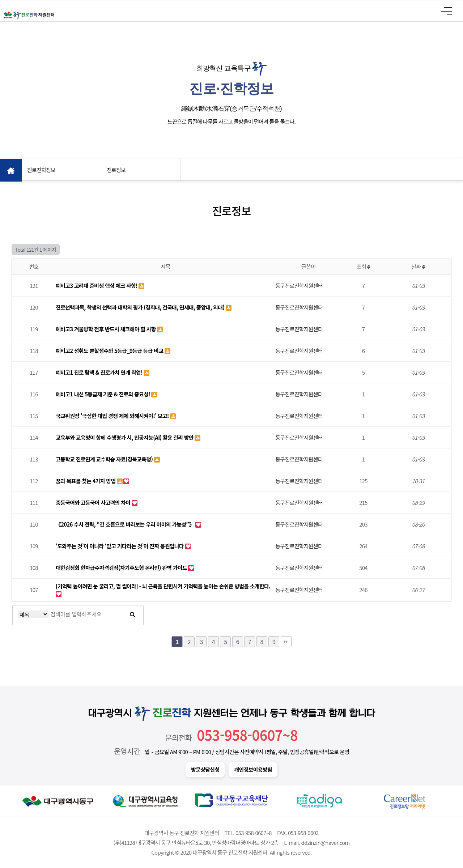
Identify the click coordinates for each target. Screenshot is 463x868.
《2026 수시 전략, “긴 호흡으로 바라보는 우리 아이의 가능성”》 (126, 524)
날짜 (418, 266)
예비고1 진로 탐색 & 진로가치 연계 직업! (100, 372)
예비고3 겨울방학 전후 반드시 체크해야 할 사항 (106, 329)
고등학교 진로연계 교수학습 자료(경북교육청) (105, 459)
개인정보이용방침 (253, 769)
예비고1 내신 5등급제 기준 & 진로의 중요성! (103, 394)
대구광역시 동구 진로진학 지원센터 (29, 16)
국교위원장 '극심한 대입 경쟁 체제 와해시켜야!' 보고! (113, 416)
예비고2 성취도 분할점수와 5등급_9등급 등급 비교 (110, 351)
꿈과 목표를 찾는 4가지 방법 (86, 481)
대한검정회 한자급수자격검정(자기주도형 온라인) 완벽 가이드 (122, 568)
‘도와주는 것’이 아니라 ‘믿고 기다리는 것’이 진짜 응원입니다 (120, 546)
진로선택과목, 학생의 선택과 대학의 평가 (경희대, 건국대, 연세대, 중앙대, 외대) (141, 307)
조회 (364, 266)
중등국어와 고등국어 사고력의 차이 (94, 503)
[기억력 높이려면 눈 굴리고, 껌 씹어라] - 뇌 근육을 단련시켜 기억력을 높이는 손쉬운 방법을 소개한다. (163, 586)
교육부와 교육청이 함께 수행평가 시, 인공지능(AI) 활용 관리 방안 (125, 437)
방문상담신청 (205, 769)
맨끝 (286, 642)
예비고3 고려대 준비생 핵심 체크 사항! (97, 286)
